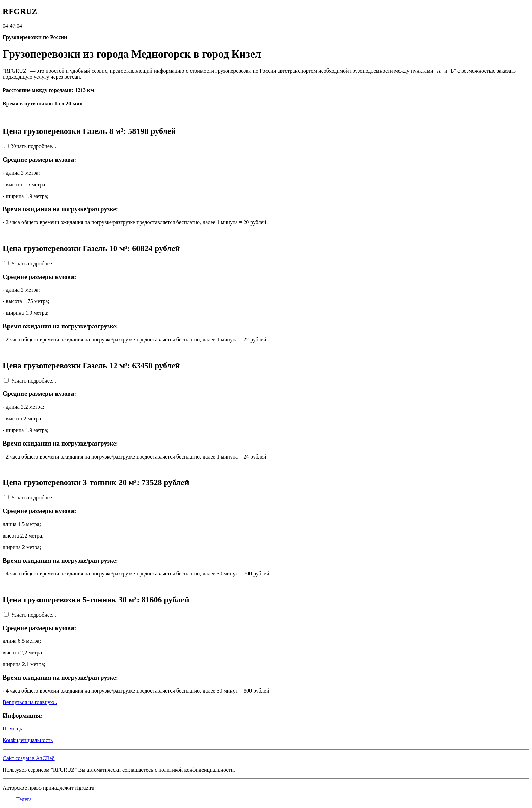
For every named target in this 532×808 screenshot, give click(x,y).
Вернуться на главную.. (30, 702)
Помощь (12, 728)
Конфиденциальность (28, 740)
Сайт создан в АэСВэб (29, 758)
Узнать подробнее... (34, 146)
